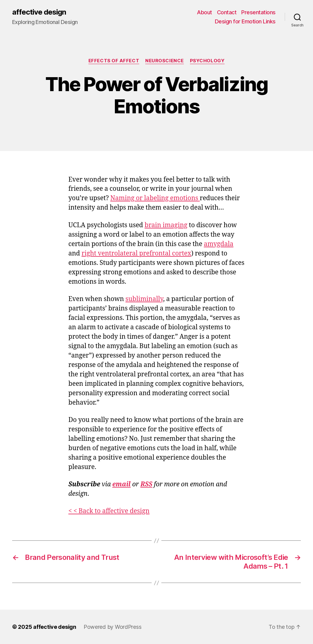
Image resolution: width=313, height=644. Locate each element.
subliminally (144, 299)
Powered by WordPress (113, 627)
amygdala (219, 244)
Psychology (207, 61)
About (205, 12)
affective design (39, 12)
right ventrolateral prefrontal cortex (136, 253)
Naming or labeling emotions (155, 198)
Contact (227, 12)
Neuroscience (165, 61)
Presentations (258, 12)
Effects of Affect (114, 61)
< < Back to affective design (109, 511)
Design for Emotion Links (245, 21)
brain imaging (166, 225)
